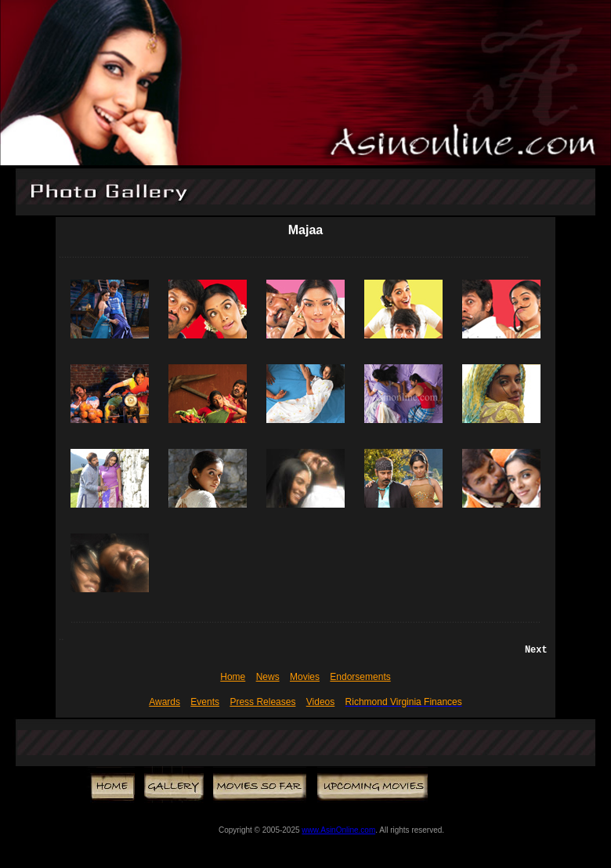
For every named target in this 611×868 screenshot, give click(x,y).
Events (205, 702)
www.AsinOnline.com (338, 830)
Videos (320, 702)
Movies (305, 677)
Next (536, 650)
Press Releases (262, 702)
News (268, 677)
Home (233, 677)
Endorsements (360, 677)
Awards (164, 702)
